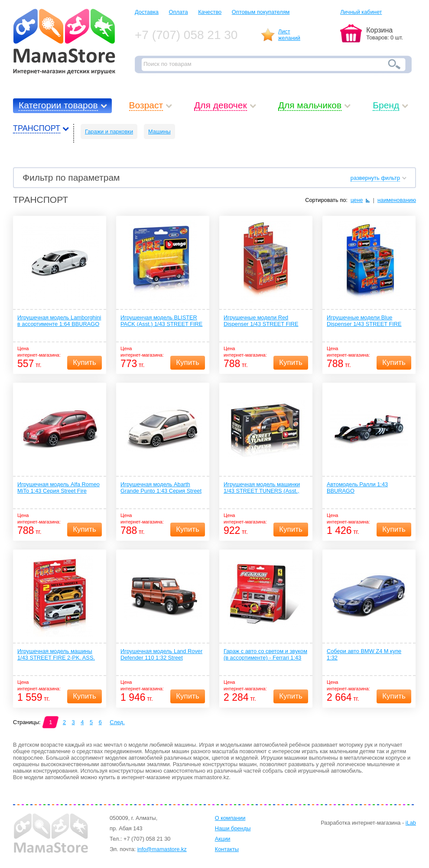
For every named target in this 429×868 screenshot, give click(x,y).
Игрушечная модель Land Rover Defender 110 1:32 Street (161, 654)
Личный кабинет (361, 12)
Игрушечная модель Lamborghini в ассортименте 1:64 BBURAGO (59, 321)
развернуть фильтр (375, 178)
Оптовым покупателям (261, 12)
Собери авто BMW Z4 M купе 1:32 (364, 654)
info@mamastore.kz (162, 849)
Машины (159, 132)
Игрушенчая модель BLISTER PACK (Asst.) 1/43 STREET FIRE (161, 321)
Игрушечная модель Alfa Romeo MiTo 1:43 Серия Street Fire (58, 488)
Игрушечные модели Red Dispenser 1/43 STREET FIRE (261, 321)
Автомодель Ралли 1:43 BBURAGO (357, 488)
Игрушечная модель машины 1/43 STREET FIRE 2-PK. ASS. (56, 654)
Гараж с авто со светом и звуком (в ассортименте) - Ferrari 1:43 (265, 654)
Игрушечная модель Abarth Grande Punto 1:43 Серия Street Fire (161, 488)
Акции (223, 839)
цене (357, 200)
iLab (411, 823)
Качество (210, 12)
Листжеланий (289, 35)
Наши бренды (233, 828)
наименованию (397, 200)
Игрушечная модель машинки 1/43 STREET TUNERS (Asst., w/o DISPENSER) (262, 488)
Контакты (227, 849)
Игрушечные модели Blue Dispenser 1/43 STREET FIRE (364, 321)
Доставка (147, 12)
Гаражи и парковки (109, 132)
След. (117, 722)
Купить (84, 362)
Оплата (179, 12)
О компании (230, 818)
